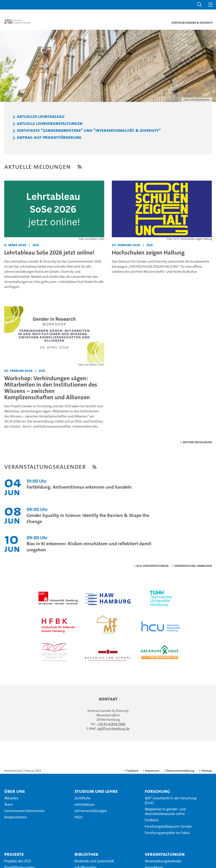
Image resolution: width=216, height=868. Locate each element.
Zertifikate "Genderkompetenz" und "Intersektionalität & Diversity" (89, 131)
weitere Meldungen (197, 443)
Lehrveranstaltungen (91, 811)
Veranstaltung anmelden (193, 566)
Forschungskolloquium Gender (168, 827)
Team (8, 805)
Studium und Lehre (96, 792)
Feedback (132, 771)
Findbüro (152, 821)
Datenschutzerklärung (180, 771)
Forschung (157, 792)
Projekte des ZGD (18, 862)
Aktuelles (11, 799)
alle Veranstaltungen (152, 566)
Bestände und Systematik (94, 862)
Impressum (152, 771)
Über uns (15, 792)
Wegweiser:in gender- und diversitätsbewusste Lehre (165, 812)
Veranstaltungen (165, 855)
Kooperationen (16, 818)
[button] (200, 5)
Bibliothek (86, 855)
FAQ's (79, 818)
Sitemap (207, 771)
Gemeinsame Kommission (24, 811)
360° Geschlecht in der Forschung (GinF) (171, 801)
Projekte (14, 855)
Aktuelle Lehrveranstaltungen (50, 124)
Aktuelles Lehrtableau (41, 117)
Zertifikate (82, 799)
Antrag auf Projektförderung (49, 138)
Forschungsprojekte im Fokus (167, 833)
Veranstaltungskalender (163, 862)
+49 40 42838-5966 (111, 725)
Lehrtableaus (84, 805)
